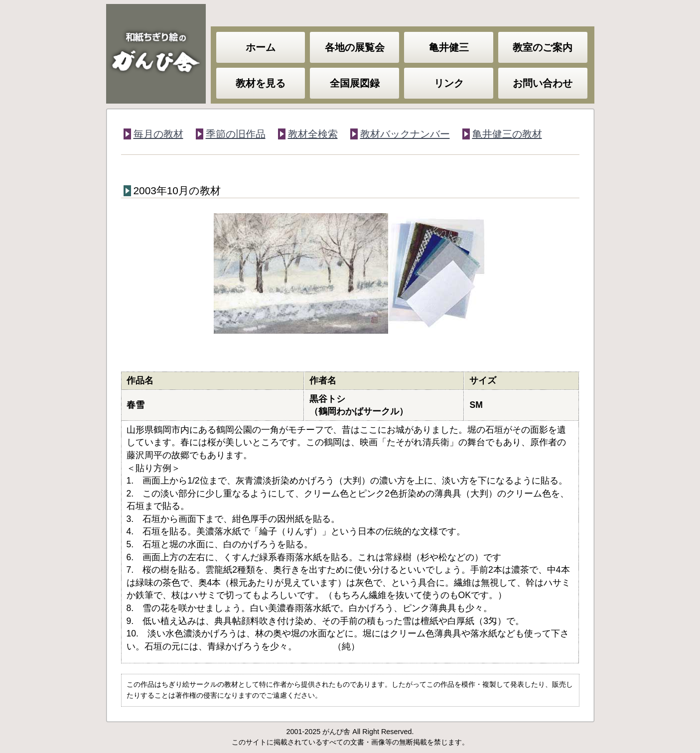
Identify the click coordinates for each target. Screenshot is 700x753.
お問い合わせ (543, 83)
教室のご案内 (543, 47)
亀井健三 (449, 47)
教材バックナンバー (405, 134)
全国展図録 (355, 83)
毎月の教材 (158, 134)
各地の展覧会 (355, 47)
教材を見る (261, 83)
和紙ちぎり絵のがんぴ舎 (156, 54)
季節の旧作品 (236, 134)
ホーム (261, 47)
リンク (449, 83)
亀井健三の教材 (507, 134)
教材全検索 (313, 134)
